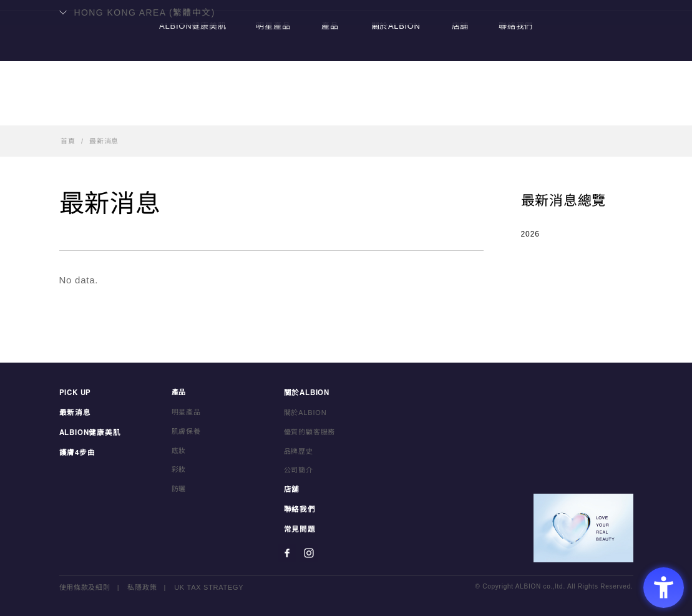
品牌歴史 (299, 451)
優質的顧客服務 (310, 431)
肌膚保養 (186, 431)
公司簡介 (299, 469)
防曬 (179, 489)
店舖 (461, 110)
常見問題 (299, 527)
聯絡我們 (519, 110)
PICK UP (75, 393)
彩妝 (179, 469)
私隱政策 (143, 585)
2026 (530, 234)
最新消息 (104, 141)
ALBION (346, 59)
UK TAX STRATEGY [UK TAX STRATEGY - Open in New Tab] (209, 585)
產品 (330, 110)
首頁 (68, 141)
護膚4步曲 (76, 451)
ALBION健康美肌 (189, 110)
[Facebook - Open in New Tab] (287, 550)
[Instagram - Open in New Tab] (309, 550)
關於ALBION (395, 110)
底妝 (179, 451)
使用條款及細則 (85, 585)
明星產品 (272, 110)
